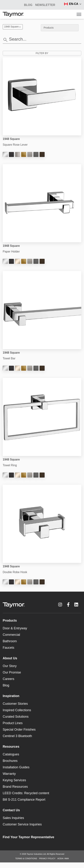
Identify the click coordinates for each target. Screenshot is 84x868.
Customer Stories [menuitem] (15, 704)
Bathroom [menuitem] (10, 641)
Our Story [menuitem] (10, 666)
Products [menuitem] (10, 621)
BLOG (28, 5)
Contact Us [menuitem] (11, 810)
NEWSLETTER (45, 5)
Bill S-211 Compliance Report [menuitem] (24, 800)
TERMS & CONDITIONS (26, 858)
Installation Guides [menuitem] (16, 767)
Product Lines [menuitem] (13, 723)
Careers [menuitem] (8, 679)
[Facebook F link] (68, 605)
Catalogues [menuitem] (11, 754)
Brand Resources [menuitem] (15, 787)
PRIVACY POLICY (47, 858)
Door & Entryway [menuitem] (15, 628)
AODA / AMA (63, 858)
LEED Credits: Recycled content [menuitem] (26, 793)
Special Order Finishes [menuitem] (19, 730)
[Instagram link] (60, 605)
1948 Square (13, 27)
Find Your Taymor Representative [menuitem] (28, 837)
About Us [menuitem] (10, 658)
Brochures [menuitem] (10, 761)
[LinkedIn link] (76, 605)
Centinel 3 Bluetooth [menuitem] (17, 736)
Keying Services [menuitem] (14, 780)
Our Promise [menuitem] (12, 672)
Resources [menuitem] (11, 747)
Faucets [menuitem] (8, 648)
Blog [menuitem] (6, 685)
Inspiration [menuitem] (11, 696)
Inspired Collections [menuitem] (17, 710)
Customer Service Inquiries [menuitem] (22, 824)
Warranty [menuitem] (9, 774)
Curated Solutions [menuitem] (16, 717)
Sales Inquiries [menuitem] (13, 818)
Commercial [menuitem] (11, 635)
